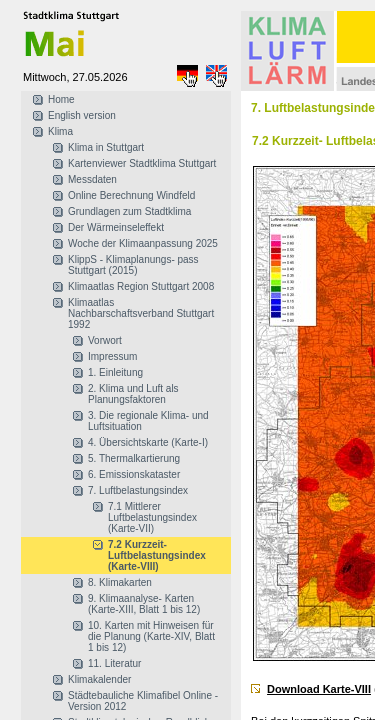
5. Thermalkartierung (134, 458)
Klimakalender (99, 679)
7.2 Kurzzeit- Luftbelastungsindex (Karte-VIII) (157, 555)
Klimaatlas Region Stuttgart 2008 (141, 286)
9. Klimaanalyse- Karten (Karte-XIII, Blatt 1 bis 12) (144, 604)
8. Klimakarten (120, 582)
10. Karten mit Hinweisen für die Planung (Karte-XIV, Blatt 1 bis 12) (151, 636)
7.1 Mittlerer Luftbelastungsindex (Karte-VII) (152, 517)
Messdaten (92, 179)
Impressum (112, 356)
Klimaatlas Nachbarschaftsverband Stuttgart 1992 (141, 313)
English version (82, 115)
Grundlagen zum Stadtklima (129, 211)
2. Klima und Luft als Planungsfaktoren (133, 394)
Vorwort (105, 340)
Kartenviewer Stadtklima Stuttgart (142, 163)
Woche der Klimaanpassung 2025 (143, 243)
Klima (60, 131)
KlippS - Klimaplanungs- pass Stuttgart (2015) (133, 265)
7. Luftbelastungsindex (138, 490)
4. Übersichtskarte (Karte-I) (148, 442)
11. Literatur (114, 663)
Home (61, 99)
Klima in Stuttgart (106, 147)
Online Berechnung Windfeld (131, 195)
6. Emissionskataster (134, 474)
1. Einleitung (115, 372)
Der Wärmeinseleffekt (116, 227)
